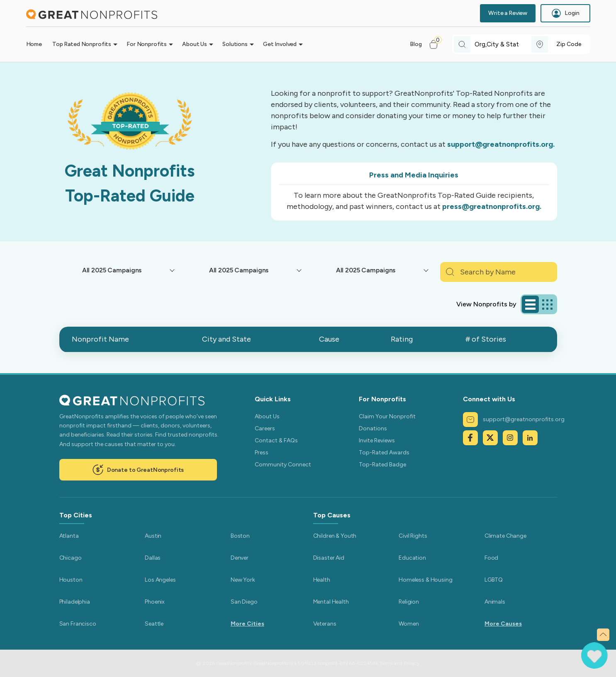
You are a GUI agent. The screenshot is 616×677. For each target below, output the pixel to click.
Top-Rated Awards (384, 453)
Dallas (153, 558)
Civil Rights (413, 536)
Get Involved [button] (280, 44)
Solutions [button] (235, 44)
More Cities (247, 624)
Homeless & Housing (425, 580)
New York (243, 580)
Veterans (325, 624)
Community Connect (283, 465)
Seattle (154, 624)
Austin (153, 536)
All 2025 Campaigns (112, 270)
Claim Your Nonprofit (387, 416)
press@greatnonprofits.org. (492, 206)
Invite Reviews (377, 440)
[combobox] (503, 45)
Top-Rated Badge (382, 465)
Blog (416, 44)
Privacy (411, 663)
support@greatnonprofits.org (514, 420)
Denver (240, 558)
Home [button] (34, 44)
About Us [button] (195, 44)
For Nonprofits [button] (147, 44)
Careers (265, 428)
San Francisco (78, 624)
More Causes (503, 624)
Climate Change (505, 536)
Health (322, 580)
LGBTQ (494, 580)
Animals (495, 602)
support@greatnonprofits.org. (501, 144)
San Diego (244, 602)
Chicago (71, 558)
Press (262, 453)
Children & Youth (335, 536)
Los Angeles (160, 580)
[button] (437, 44)
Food (491, 558)
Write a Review (508, 13)
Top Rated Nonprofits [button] (82, 44)
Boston (240, 536)
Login (565, 13)
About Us (267, 416)
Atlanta (69, 536)
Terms (386, 663)
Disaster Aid (329, 558)
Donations (373, 428)
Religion (409, 602)
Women (409, 624)
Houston (71, 580)
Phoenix (155, 602)
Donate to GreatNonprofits (138, 470)
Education (412, 558)
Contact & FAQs (276, 440)
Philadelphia (75, 602)
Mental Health (331, 602)
